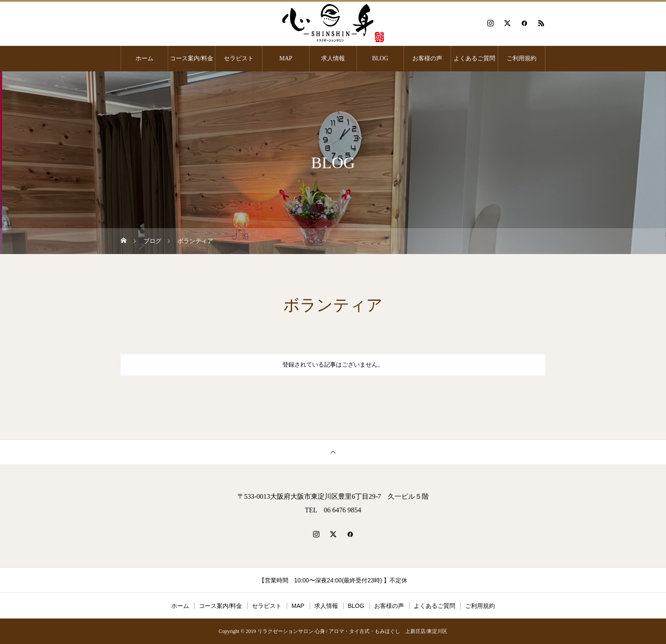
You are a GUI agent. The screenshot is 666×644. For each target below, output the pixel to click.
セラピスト (239, 58)
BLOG (380, 58)
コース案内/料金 (192, 58)
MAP (286, 58)
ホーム (144, 58)
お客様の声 (427, 58)
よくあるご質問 (474, 58)
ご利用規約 (522, 58)
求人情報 (333, 58)
